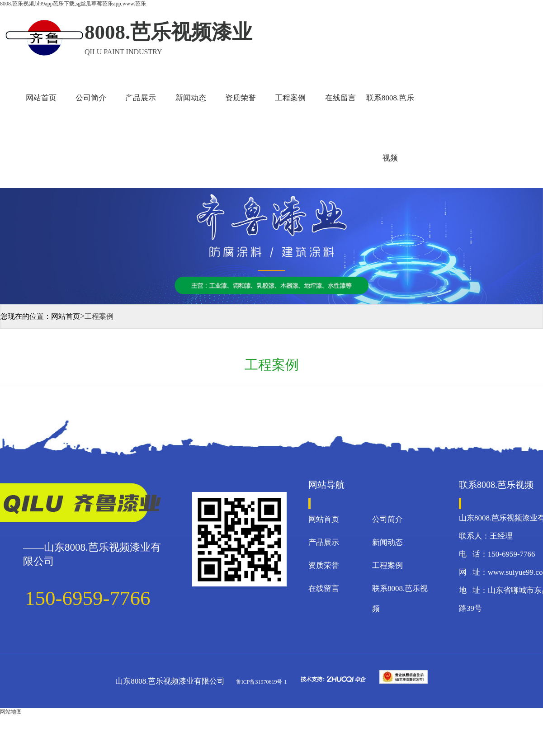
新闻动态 (191, 98)
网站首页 (41, 98)
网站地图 (11, 712)
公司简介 (91, 98)
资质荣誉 (241, 98)
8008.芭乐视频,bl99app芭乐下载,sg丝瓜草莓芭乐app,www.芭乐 (73, 4)
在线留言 (340, 98)
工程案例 (290, 98)
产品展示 (141, 98)
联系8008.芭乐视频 (390, 128)
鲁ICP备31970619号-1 (261, 682)
